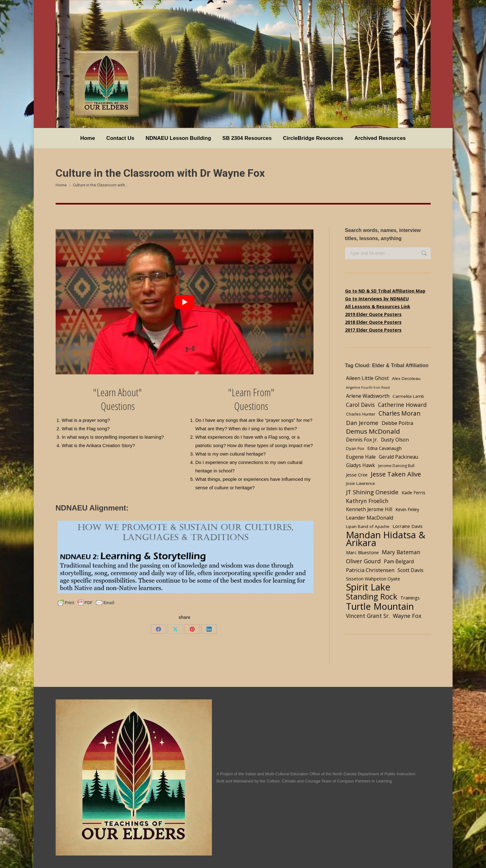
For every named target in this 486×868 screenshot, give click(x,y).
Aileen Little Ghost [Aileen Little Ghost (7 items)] (367, 378)
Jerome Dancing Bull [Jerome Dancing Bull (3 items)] (396, 466)
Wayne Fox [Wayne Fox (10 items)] (407, 616)
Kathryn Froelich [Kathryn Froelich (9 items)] (367, 501)
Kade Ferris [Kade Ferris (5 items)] (413, 492)
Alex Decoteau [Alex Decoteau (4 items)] (406, 378)
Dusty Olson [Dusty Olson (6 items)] (395, 440)
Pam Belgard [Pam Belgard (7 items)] (399, 561)
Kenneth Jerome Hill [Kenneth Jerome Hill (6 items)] (369, 509)
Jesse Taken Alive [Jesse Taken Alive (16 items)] (396, 474)
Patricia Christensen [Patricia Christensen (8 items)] (370, 570)
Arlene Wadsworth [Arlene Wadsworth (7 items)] (368, 396)
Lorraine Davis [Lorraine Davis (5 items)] (408, 526)
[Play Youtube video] (185, 302)
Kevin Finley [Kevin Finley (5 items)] (407, 509)
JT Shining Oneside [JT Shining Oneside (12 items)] (372, 492)
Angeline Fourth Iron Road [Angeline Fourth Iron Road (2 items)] (368, 387)
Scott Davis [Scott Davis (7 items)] (411, 570)
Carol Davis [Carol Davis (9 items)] (360, 405)
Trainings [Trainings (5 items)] (410, 598)
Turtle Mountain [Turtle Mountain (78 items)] (380, 606)
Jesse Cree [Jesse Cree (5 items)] (357, 475)
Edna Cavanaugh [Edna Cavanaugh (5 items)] (384, 448)
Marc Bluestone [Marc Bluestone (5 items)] (362, 552)
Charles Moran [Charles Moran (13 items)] (399, 413)
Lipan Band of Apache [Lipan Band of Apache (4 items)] (368, 526)
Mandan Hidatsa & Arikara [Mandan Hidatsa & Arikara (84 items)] (386, 539)
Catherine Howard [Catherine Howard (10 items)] (402, 405)
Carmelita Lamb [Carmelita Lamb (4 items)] (408, 396)
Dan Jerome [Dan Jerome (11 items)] (362, 423)
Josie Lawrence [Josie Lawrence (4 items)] (361, 483)
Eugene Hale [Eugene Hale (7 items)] (361, 457)
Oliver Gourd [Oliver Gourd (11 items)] (363, 561)
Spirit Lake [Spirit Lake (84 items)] (368, 587)
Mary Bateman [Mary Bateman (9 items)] (401, 552)
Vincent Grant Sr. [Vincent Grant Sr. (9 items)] (368, 616)
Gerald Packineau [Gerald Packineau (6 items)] (398, 457)
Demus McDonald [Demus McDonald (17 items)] (373, 431)
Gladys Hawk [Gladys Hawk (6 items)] (361, 465)
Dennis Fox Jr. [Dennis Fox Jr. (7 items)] (362, 440)
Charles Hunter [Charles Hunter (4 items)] (361, 414)
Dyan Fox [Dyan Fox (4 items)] (355, 448)
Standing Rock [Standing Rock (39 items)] (372, 597)
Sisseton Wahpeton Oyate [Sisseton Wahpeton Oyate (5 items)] (373, 579)
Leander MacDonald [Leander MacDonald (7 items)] (370, 518)
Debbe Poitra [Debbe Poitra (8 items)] (397, 423)
